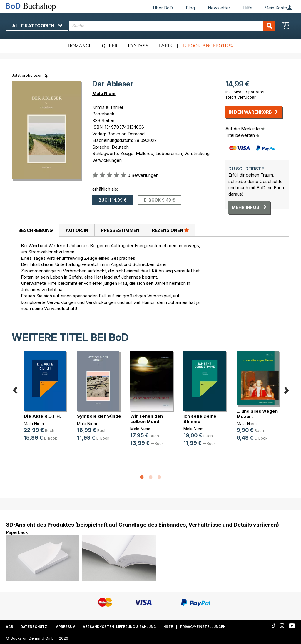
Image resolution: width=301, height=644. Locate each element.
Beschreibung (36, 230)
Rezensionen (170, 230)
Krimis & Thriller (108, 107)
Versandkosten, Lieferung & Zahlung (119, 627)
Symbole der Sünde (99, 416)
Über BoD (163, 8)
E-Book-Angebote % (208, 46)
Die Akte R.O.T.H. (42, 416)
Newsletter (219, 8)
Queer (110, 46)
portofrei (256, 92)
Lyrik (166, 46)
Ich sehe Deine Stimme (200, 419)
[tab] (35, 230)
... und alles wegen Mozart (257, 414)
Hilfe (248, 8)
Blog (190, 8)
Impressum (65, 627)
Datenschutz (34, 627)
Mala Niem (104, 93)
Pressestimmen (120, 230)
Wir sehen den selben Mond (147, 419)
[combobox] (172, 26)
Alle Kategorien (37, 26)
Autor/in (77, 230)
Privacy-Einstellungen (203, 627)
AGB (10, 627)
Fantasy (138, 46)
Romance (80, 46)
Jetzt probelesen (27, 75)
